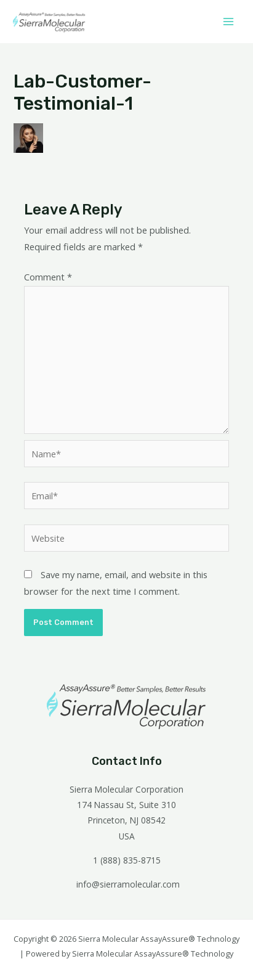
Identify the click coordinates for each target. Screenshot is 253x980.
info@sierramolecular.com (128, 884)
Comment (48, 277)
